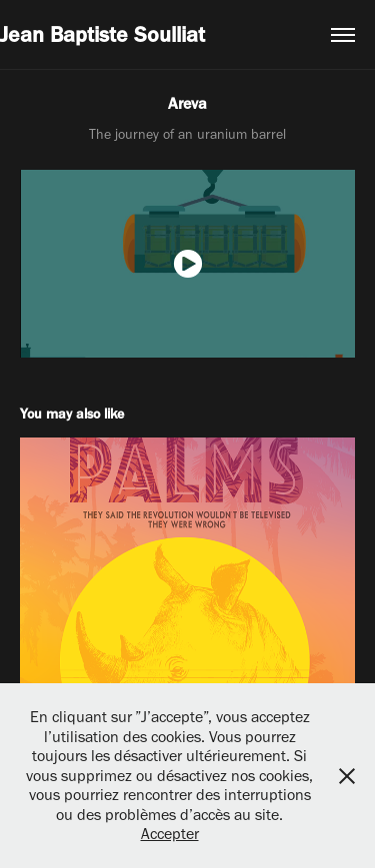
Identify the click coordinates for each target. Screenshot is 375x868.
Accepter (170, 834)
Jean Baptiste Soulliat (102, 34)
